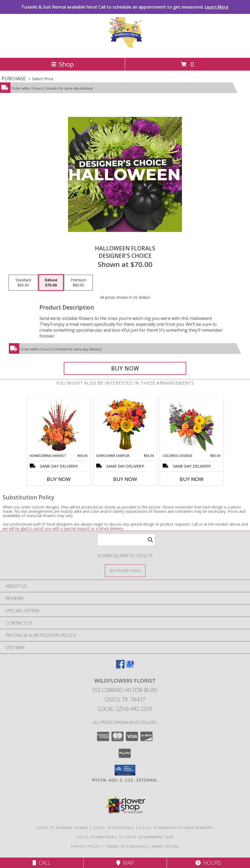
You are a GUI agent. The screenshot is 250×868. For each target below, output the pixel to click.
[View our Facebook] (120, 667)
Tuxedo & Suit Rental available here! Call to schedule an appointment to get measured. (125, 7)
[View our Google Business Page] (130, 667)
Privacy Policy (86, 846)
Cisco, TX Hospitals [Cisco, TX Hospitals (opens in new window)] (114, 828)
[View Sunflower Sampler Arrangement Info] (125, 425)
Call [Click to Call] (42, 863)
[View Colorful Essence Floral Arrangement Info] (191, 425)
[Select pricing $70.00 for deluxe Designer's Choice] (51, 283)
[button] (125, 770)
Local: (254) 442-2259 (125, 709)
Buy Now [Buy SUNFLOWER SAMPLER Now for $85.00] (125, 479)
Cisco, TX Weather (96, 837)
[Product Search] (126, 540)
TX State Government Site (146, 837)
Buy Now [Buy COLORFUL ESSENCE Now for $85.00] (192, 479)
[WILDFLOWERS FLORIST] (125, 50)
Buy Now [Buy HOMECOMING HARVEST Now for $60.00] (59, 479)
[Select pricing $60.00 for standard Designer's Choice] (23, 283)
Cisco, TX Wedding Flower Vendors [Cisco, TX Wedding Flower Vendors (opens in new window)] (176, 828)
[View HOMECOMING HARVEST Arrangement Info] (59, 425)
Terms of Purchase (127, 846)
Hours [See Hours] (208, 863)
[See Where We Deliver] (125, 570)
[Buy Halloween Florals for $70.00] (125, 368)
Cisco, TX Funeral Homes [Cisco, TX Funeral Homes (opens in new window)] (62, 828)
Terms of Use (165, 846)
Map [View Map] (125, 863)
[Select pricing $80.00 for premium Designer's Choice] (78, 283)
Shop (62, 64)
